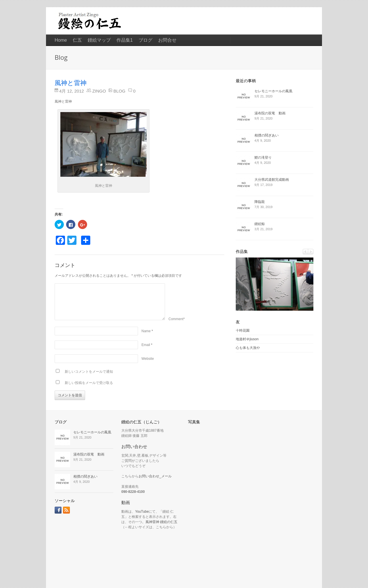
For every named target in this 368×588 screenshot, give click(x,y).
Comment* (177, 319)
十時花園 (243, 330)
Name (146, 331)
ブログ (145, 40)
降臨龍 (260, 202)
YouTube (142, 512)
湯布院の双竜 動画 (270, 113)
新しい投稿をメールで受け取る (89, 383)
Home (61, 40)
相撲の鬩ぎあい (267, 135)
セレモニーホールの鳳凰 (273, 91)
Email (146, 345)
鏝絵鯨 (260, 224)
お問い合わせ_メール (155, 476)
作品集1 (125, 40)
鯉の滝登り (263, 157)
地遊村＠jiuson (247, 339)
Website (148, 359)
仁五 (77, 40)
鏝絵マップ (99, 40)
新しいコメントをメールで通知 (89, 372)
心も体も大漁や (248, 348)
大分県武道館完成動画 (272, 180)
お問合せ (167, 40)
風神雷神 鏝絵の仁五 (161, 522)
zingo (99, 91)
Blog (119, 91)
